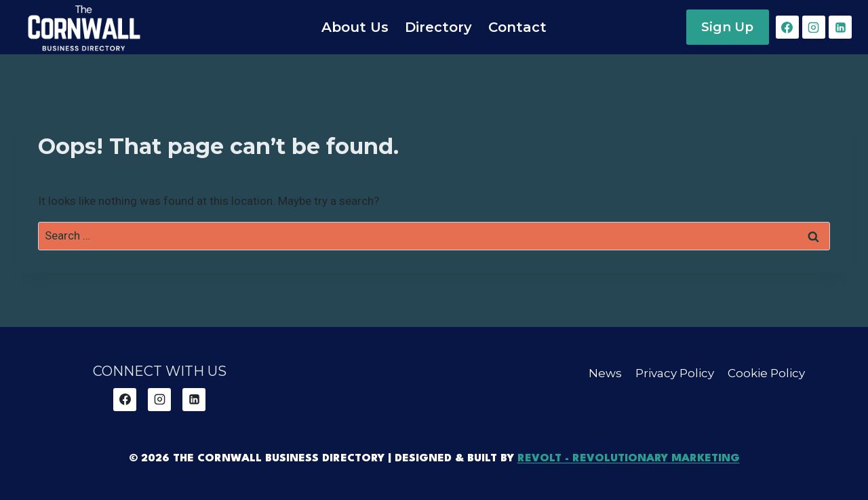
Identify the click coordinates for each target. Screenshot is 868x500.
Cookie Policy (766, 373)
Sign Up (727, 27)
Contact (517, 27)
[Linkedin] (840, 27)
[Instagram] (814, 27)
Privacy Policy (675, 373)
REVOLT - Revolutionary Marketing (629, 459)
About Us (355, 27)
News (605, 373)
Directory (438, 27)
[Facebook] (787, 27)
